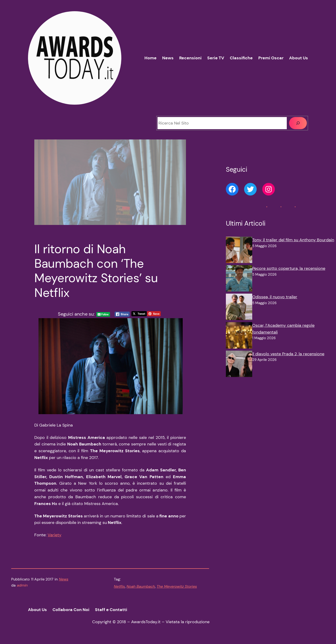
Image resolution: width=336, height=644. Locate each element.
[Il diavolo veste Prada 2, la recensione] (239, 365)
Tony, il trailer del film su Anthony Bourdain (293, 240)
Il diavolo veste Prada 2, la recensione (288, 354)
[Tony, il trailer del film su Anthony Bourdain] (239, 251)
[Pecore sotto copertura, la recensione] (239, 279)
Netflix (119, 586)
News (64, 579)
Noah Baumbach (141, 586)
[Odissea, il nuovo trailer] (239, 308)
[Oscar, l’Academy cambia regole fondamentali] (239, 336)
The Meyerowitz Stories (177, 586)
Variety (54, 535)
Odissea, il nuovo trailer (275, 297)
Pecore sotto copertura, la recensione (289, 268)
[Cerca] (298, 123)
